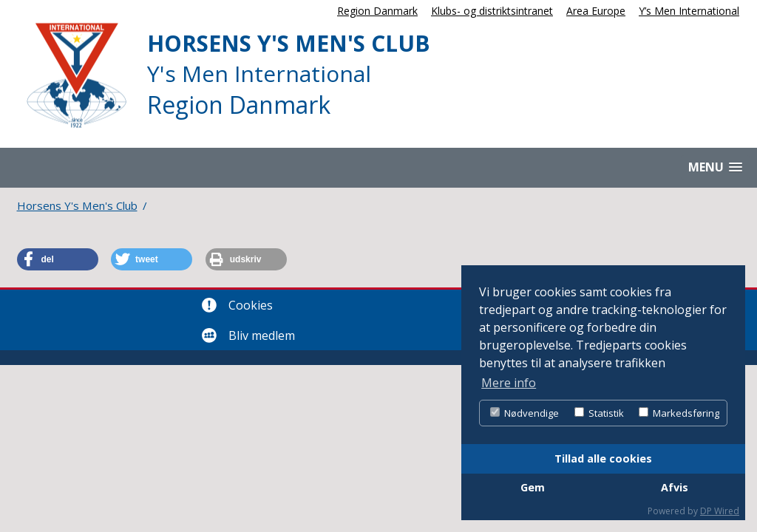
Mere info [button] (509, 383)
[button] (58, 259)
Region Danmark (377, 11)
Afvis (675, 487)
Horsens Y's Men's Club (77, 205)
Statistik (599, 413)
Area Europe (596, 11)
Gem (533, 487)
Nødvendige (525, 413)
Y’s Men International (689, 11)
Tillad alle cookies (603, 458)
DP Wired (720, 511)
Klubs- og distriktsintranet (492, 11)
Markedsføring (679, 413)
